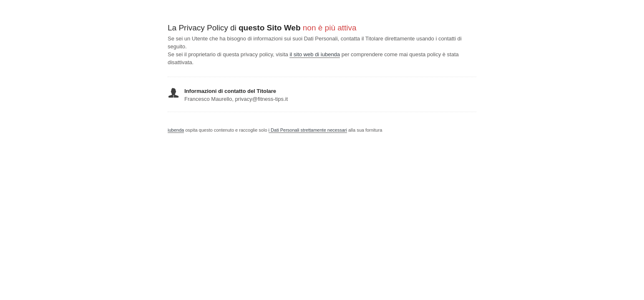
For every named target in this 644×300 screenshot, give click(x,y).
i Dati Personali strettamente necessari (308, 130)
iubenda (176, 130)
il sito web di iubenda (315, 54)
